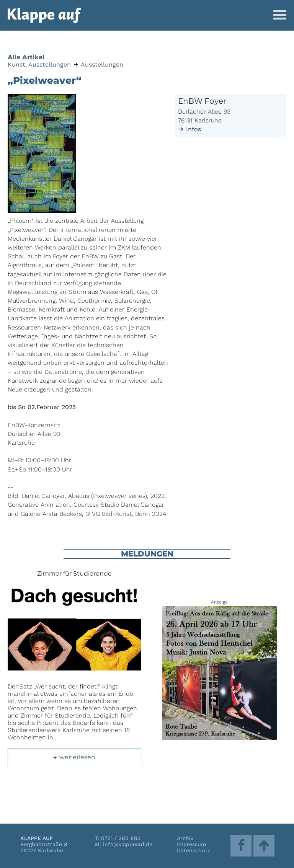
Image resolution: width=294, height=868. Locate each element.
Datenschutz (194, 850)
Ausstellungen (102, 64)
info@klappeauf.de (128, 844)
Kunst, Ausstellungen (39, 64)
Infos (189, 129)
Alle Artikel (26, 57)
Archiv (185, 838)
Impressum (191, 844)
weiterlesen (74, 757)
